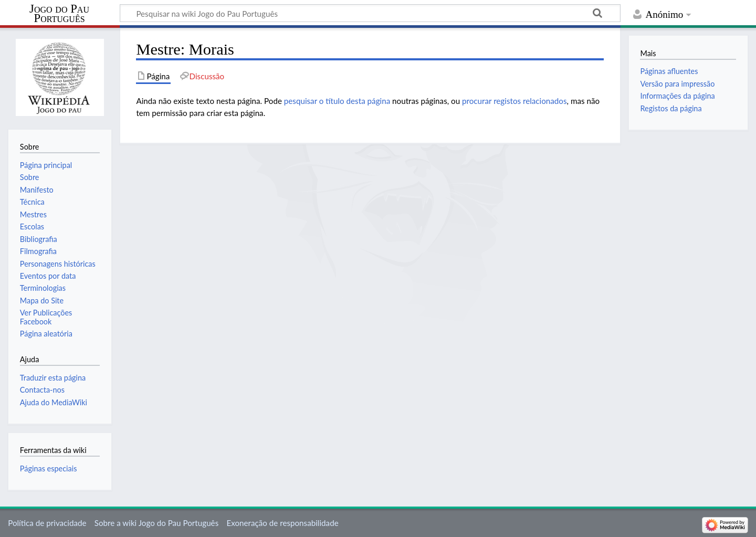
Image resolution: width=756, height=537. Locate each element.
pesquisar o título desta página (337, 101)
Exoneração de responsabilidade (282, 523)
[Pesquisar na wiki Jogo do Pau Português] (370, 13)
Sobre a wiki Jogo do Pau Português (156, 523)
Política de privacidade (47, 523)
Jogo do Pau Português (59, 14)
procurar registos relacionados (514, 101)
